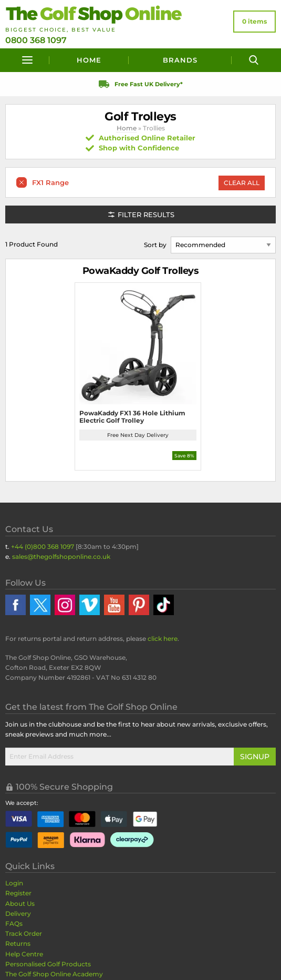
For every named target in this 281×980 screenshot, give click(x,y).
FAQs (14, 923)
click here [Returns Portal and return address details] (163, 639)
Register (18, 893)
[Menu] (27, 60)
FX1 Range (50, 182)
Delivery (18, 913)
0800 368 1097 (36, 40)
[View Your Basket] (254, 22)
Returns (18, 943)
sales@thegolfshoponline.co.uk (61, 557)
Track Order (24, 933)
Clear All (242, 183)
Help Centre (24, 954)
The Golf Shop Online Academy (54, 974)
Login (14, 883)
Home (89, 60)
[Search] (254, 60)
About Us (20, 904)
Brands (180, 60)
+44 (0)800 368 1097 (43, 547)
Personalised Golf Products (48, 964)
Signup (255, 757)
